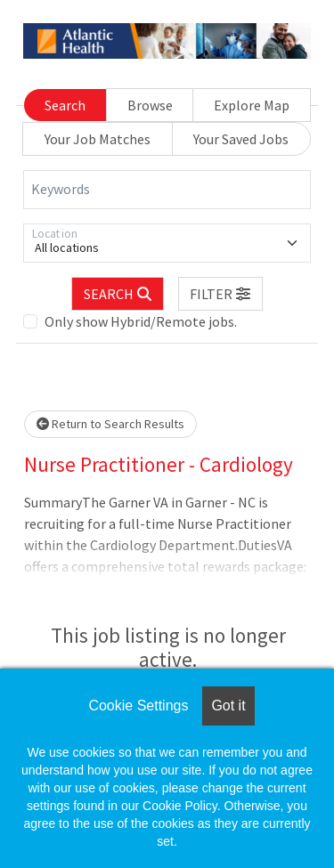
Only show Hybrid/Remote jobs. (141, 321)
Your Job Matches (98, 139)
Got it (228, 706)
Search (65, 105)
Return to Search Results (110, 424)
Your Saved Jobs (241, 139)
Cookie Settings (138, 706)
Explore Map (252, 105)
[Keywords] (167, 190)
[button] (221, 294)
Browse (150, 105)
